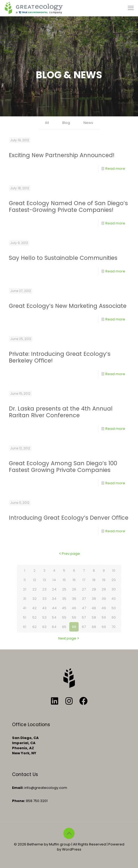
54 (54, 617)
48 (94, 608)
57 (84, 617)
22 (34, 589)
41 (24, 608)
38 (94, 599)
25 (64, 589)
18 (94, 580)
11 (25, 580)
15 (64, 580)
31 (25, 599)
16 (74, 580)
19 (104, 580)
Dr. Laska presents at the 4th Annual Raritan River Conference (61, 412)
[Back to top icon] (69, 833)
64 (54, 627)
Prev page (69, 554)
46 (74, 608)
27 (84, 589)
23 (44, 589)
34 (54, 599)
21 (25, 589)
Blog (66, 123)
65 (64, 627)
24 (54, 589)
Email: (18, 788)
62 (34, 627)
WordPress (72, 849)
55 (64, 617)
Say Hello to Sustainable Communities (63, 258)
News (88, 123)
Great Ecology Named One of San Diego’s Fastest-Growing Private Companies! (68, 206)
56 (74, 617)
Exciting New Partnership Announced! (62, 155)
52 (34, 617)
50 (114, 608)
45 (64, 608)
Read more (115, 169)
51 (25, 617)
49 (104, 608)
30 (114, 589)
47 (84, 608)
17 (84, 580)
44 (54, 608)
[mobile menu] (131, 8)
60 (114, 617)
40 (114, 599)
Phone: (19, 801)
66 (74, 627)
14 (54, 580)
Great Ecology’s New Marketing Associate (68, 306)
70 (114, 627)
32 (34, 599)
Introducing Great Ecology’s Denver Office (69, 518)
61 (25, 627)
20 (114, 580)
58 (94, 617)
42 (34, 608)
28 (94, 589)
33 (44, 599)
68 (94, 627)
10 (114, 570)
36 (74, 599)
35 (64, 599)
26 (74, 589)
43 (44, 608)
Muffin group (60, 844)
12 (34, 580)
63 (44, 627)
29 (104, 589)
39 (104, 599)
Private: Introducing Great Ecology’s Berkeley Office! (60, 357)
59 (104, 617)
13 (44, 580)
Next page (69, 638)
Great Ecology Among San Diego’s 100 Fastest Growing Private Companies (63, 467)
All (47, 123)
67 (84, 627)
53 (44, 617)
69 (104, 627)
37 (84, 599)
